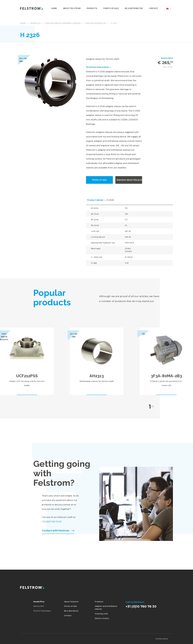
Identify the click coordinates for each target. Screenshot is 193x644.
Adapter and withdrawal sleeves (63, 23)
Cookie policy (162, 639)
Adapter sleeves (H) (96, 23)
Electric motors (102, 618)
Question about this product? (129, 180)
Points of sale (111, 8)
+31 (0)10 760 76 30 (52, 522)
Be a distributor (134, 8)
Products (92, 8)
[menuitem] (169, 8)
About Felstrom (72, 8)
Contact (154, 8)
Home (54, 8)
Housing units (101, 614)
